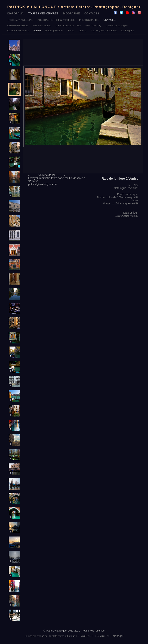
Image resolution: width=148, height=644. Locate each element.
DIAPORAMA (15, 13)
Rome (71, 30)
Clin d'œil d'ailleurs (18, 25)
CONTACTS (92, 13)
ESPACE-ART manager (109, 636)
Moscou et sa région (117, 25)
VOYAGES (110, 20)
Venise (37, 30)
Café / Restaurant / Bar (68, 25)
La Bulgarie (128, 30)
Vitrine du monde (42, 25)
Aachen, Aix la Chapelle (104, 30)
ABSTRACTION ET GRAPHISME (56, 20)
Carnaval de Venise (18, 30)
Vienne (82, 30)
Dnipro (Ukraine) (54, 30)
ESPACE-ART (84, 636)
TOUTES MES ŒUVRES (43, 13)
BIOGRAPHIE (71, 13)
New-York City (93, 25)
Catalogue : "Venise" (126, 188)
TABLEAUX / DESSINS (20, 20)
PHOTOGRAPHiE (89, 20)
